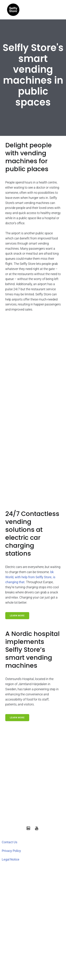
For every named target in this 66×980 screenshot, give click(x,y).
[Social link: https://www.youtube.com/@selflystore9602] (37, 828)
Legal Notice (11, 859)
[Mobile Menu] (56, 10)
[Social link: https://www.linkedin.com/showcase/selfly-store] (29, 828)
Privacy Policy (11, 851)
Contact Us (10, 842)
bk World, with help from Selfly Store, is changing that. (30, 577)
